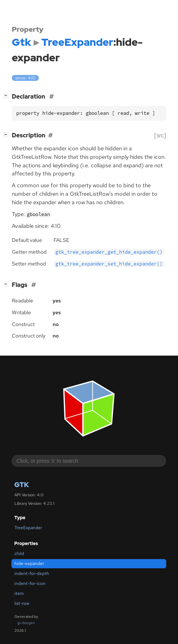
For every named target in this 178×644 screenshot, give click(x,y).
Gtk (22, 485)
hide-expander (29, 563)
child (19, 554)
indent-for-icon (30, 583)
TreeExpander (28, 528)
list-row (22, 603)
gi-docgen (26, 623)
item (19, 593)
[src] (160, 135)
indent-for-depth (32, 573)
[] (7, 96)
